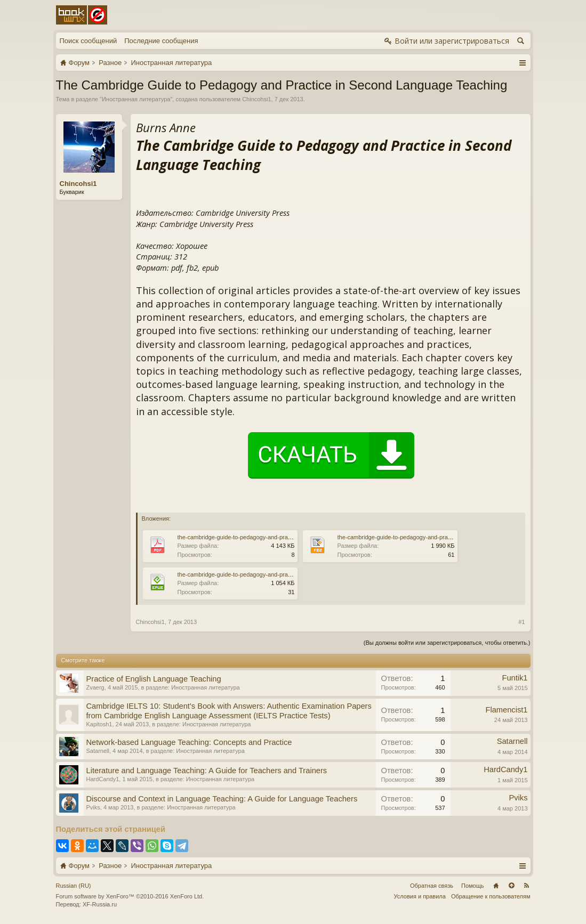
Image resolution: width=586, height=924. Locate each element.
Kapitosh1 (99, 724)
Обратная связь (432, 886)
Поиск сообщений (89, 41)
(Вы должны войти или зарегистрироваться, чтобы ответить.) (447, 643)
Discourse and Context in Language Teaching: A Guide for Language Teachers (222, 799)
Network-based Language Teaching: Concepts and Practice (189, 742)
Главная (496, 886)
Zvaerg (95, 687)
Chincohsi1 (256, 99)
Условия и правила (420, 896)
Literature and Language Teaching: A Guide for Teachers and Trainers (207, 771)
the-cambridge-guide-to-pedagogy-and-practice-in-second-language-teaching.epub (285, 574)
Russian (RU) (74, 886)
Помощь (473, 886)
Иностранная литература (136, 99)
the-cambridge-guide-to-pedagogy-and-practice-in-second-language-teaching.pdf (283, 537)
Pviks (93, 807)
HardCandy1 (103, 779)
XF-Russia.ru (100, 904)
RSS (527, 886)
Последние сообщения (161, 41)
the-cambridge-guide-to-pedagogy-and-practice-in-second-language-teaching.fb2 (443, 537)
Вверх (511, 886)
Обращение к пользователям (491, 896)
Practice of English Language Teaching (154, 679)
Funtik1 (515, 678)
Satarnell (98, 751)
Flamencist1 (506, 710)
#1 (521, 622)
